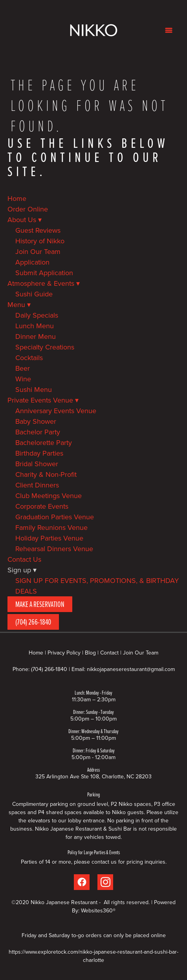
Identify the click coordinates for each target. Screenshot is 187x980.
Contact (109, 653)
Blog (90, 653)
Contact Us (24, 559)
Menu (19, 304)
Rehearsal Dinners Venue (54, 549)
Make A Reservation (40, 604)
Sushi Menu (34, 389)
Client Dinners (37, 485)
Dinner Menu (36, 336)
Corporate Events (42, 506)
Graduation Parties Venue (55, 517)
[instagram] (105, 882)
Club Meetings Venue (49, 496)
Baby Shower (36, 421)
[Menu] (169, 30)
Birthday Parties (39, 453)
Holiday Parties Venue (49, 538)
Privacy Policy (64, 653)
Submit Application (44, 273)
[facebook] (82, 882)
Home (17, 198)
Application (32, 262)
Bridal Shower (37, 464)
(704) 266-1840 (33, 622)
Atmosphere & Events (44, 283)
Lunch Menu (35, 326)
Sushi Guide (34, 294)
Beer (23, 368)
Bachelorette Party (44, 442)
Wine (23, 379)
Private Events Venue (43, 400)
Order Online (28, 209)
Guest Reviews (38, 230)
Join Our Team (38, 251)
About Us (25, 220)
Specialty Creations (45, 347)
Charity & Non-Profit (46, 474)
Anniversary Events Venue (56, 411)
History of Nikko (40, 241)
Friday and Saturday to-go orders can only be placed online (94, 935)
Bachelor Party (38, 432)
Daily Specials (37, 315)
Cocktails (29, 358)
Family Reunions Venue (51, 527)
